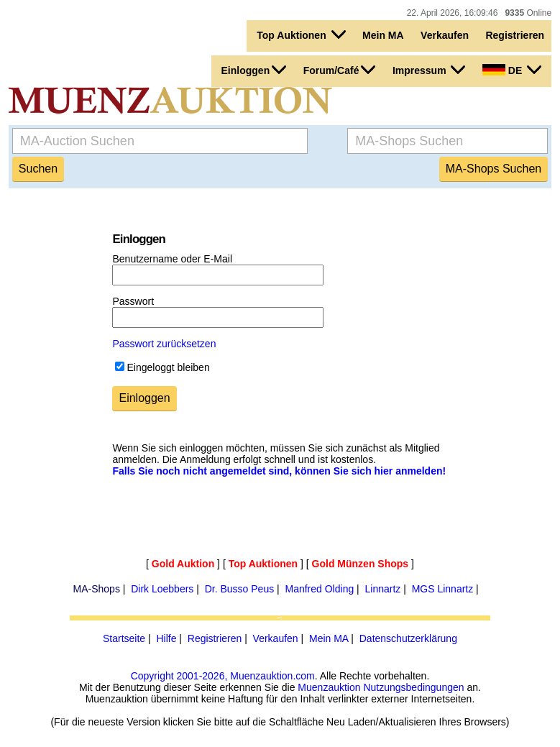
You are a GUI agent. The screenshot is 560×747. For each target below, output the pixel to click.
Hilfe (166, 638)
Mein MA (383, 35)
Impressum (429, 70)
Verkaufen (445, 35)
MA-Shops (97, 589)
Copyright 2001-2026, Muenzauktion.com (223, 676)
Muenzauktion (329, 687)
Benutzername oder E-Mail (172, 259)
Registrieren (515, 35)
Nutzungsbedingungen (413, 687)
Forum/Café (340, 70)
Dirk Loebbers (162, 589)
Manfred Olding (319, 589)
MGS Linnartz (443, 589)
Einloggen (254, 70)
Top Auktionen (301, 35)
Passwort (133, 301)
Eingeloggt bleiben (168, 367)
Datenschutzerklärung (408, 638)
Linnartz (383, 589)
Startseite (124, 638)
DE (512, 70)
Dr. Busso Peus (240, 589)
